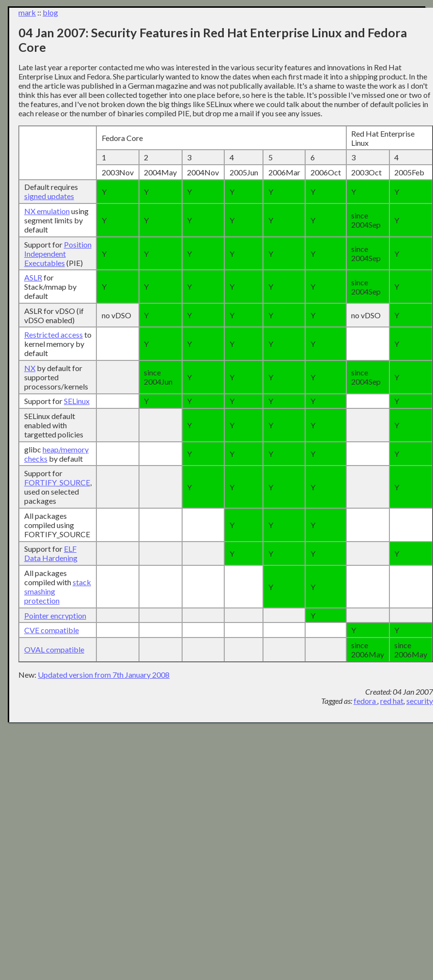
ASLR (33, 277)
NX (30, 368)
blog (50, 12)
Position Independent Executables (58, 254)
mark (27, 12)
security (420, 701)
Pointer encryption (55, 615)
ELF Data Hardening (51, 553)
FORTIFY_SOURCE (57, 482)
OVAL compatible (54, 649)
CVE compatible (52, 630)
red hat (392, 701)
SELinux (77, 401)
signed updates (49, 196)
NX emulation (47, 211)
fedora (365, 701)
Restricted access (54, 334)
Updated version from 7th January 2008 (104, 675)
